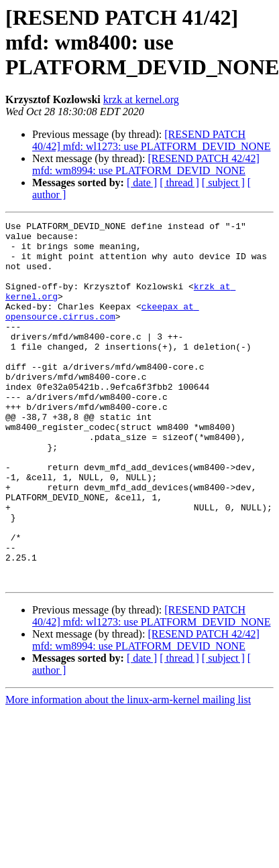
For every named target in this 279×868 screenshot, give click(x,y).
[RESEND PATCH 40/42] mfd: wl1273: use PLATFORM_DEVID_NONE (152, 140)
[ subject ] (223, 183)
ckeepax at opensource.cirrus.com (102, 330)
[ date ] (142, 183)
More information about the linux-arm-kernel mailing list (128, 772)
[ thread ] (179, 183)
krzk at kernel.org (141, 99)
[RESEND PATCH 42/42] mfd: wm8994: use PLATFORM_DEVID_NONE (146, 164)
